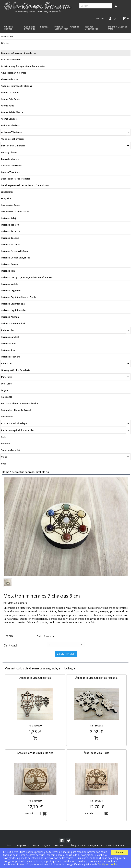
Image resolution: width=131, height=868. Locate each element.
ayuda (47, 845)
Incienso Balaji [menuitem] (9, 218)
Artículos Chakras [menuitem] (8, 28)
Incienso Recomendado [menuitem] (14, 323)
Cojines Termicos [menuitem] (10, 172)
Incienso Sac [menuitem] (8, 330)
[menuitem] (38, 7)
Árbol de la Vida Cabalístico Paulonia (96, 678)
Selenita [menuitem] (5, 444)
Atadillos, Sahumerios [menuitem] (13, 139)
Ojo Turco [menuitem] (6, 384)
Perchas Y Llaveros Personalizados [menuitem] (20, 403)
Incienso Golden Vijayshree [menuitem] (16, 258)
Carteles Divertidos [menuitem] (11, 166)
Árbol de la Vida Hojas (96, 753)
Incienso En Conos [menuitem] (10, 244)
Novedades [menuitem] (7, 36)
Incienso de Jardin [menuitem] (11, 231)
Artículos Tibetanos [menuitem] (12, 132)
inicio (10, 845)
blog (74, 845)
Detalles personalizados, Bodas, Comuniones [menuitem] (25, 185)
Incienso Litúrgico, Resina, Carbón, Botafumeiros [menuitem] (27, 277)
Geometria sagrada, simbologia (30, 472)
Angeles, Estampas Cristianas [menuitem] (16, 86)
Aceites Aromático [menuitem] (11, 60)
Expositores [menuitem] (7, 192)
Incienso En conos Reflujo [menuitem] (14, 251)
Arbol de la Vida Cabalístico (35, 678)
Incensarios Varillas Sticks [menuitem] (15, 212)
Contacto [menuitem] (99, 19)
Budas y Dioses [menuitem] (9, 152)
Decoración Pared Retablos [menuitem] (16, 179)
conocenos (61, 845)
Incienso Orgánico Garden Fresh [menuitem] (67, 28)
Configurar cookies (108, 864)
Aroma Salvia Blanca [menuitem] (12, 112)
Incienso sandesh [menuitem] (10, 337)
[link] (62, 841)
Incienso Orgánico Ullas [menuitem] (118, 28)
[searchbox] (96, 6)
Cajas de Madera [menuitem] (10, 159)
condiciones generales (92, 845)
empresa (22, 845)
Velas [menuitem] (4, 457)
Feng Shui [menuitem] (6, 198)
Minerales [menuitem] (7, 377)
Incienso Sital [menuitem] (8, 350)
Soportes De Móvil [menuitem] (11, 450)
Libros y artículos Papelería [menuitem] (16, 370)
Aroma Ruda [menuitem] (8, 106)
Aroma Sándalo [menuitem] (9, 119)
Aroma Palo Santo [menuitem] (11, 99)
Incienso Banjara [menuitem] (10, 225)
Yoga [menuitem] (4, 464)
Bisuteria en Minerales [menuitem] (13, 146)
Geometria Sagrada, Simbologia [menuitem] (37, 28)
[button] (116, 6)
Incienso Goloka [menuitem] (10, 264)
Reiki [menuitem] (4, 437)
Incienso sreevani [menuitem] (10, 357)
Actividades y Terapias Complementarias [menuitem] (23, 66)
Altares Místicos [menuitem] (9, 79)
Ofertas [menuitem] (5, 43)
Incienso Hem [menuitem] (8, 271)
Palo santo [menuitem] (7, 397)
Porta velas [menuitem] (7, 417)
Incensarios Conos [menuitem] (11, 205)
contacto (35, 845)
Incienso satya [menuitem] (9, 343)
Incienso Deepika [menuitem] (10, 238)
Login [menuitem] (113, 19)
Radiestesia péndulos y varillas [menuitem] (18, 430)
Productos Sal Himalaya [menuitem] (14, 423)
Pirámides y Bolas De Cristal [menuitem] (16, 410)
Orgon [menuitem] (4, 390)
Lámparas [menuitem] (7, 363)
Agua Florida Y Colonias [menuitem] (14, 73)
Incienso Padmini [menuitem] (10, 317)
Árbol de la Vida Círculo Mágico (35, 753)
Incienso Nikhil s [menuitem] (10, 284)
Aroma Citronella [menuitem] (10, 92)
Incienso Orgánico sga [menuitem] (91, 28)
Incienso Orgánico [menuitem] (11, 291)
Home (5, 472)
